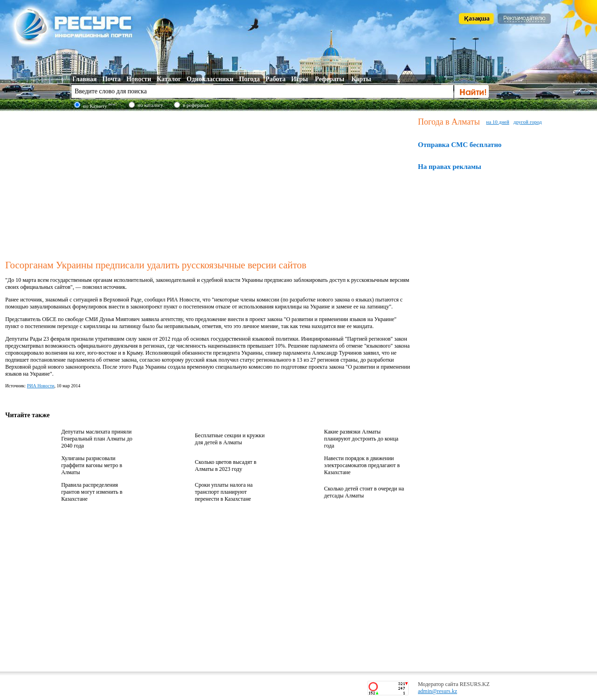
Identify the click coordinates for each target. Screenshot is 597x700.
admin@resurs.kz (437, 691)
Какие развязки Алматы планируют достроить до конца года (361, 439)
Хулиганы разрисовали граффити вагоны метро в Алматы (92, 465)
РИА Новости (41, 386)
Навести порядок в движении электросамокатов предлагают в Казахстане (362, 465)
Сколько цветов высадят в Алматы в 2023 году (226, 465)
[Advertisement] (209, 184)
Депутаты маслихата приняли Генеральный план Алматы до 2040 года (97, 439)
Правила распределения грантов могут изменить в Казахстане (92, 492)
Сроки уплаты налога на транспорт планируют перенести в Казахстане (224, 492)
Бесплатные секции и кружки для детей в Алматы (230, 439)
